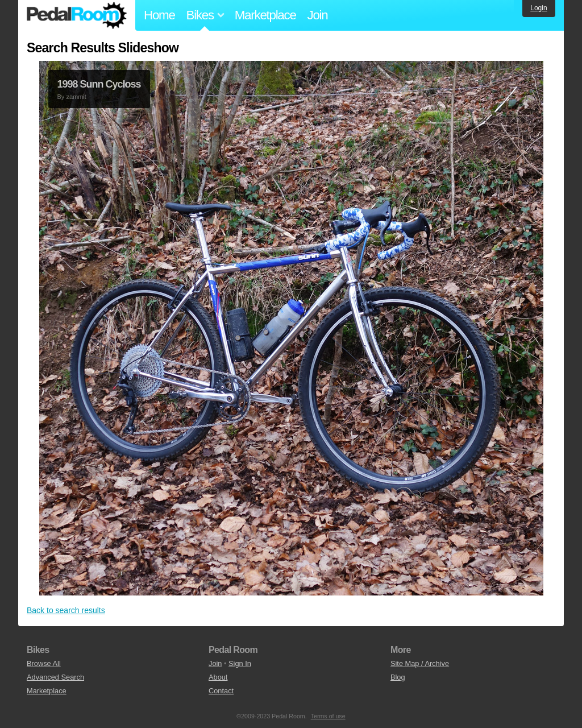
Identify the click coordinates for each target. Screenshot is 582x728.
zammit (76, 97)
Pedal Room (77, 15)
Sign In (240, 663)
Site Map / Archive (420, 663)
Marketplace (265, 15)
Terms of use (328, 716)
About (218, 677)
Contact (221, 691)
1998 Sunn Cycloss (99, 84)
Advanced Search (55, 677)
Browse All (44, 663)
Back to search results (66, 610)
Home (159, 15)
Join (318, 15)
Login (539, 8)
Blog (398, 677)
